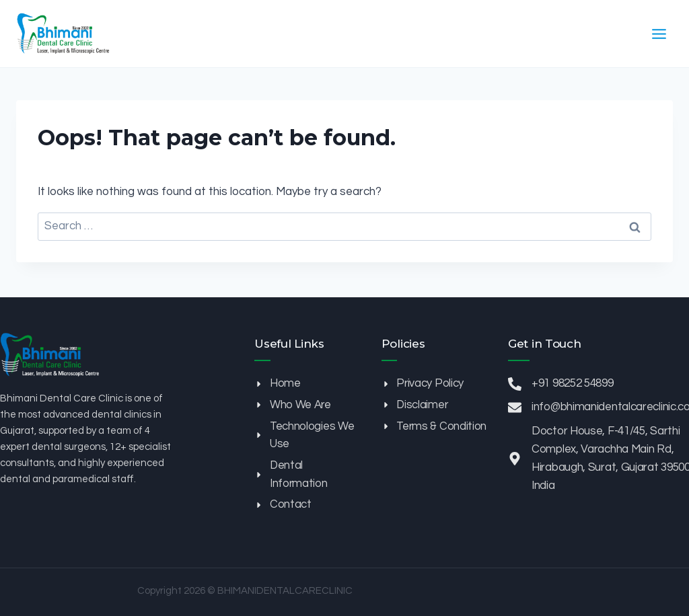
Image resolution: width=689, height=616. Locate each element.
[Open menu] (659, 34)
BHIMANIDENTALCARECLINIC (285, 591)
